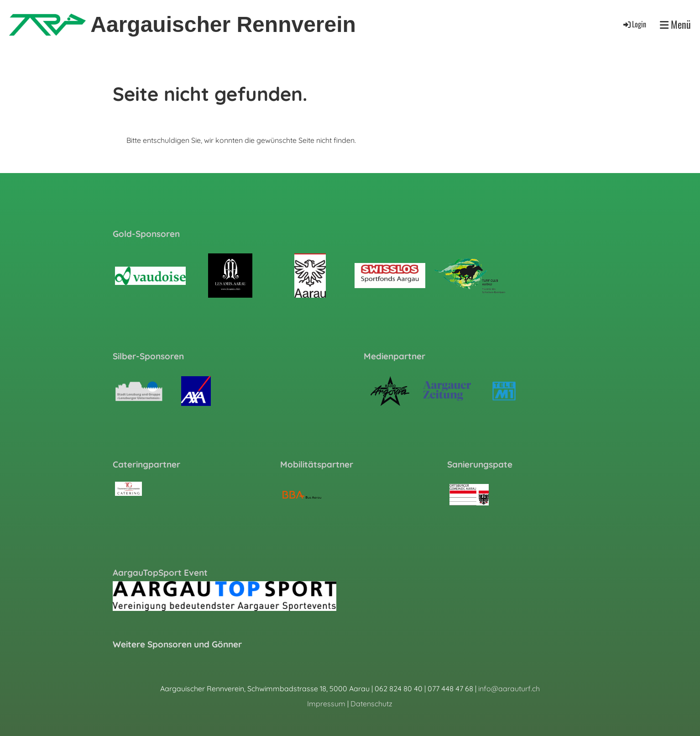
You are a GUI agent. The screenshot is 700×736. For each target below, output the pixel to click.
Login (634, 24)
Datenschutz (371, 704)
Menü (675, 24)
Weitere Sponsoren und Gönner (177, 644)
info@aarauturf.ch (509, 689)
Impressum (326, 704)
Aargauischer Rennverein (223, 24)
